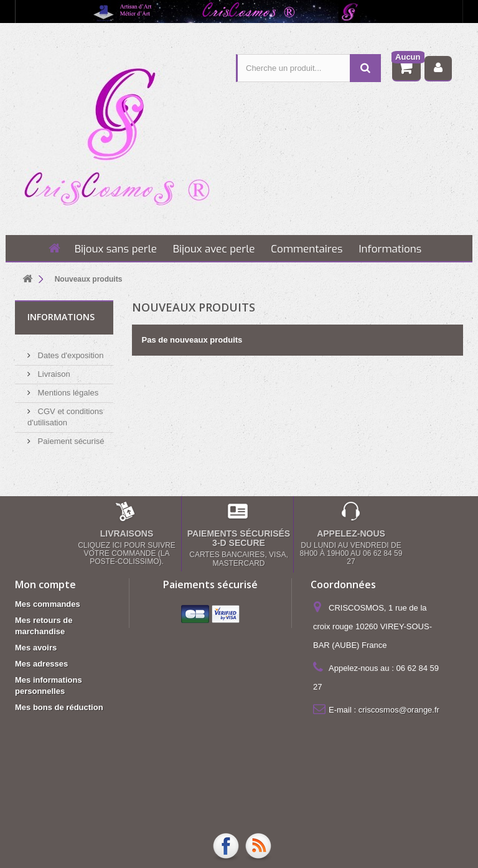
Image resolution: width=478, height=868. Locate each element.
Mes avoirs (36, 647)
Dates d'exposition (69, 350)
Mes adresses (41, 663)
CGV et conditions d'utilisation (262, 789)
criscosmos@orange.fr (399, 709)
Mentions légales (67, 388)
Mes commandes (48, 603)
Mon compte (45, 584)
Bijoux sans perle (116, 249)
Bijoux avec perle (214, 249)
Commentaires (307, 249)
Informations (390, 249)
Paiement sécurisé (70, 436)
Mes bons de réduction (59, 707)
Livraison (53, 369)
